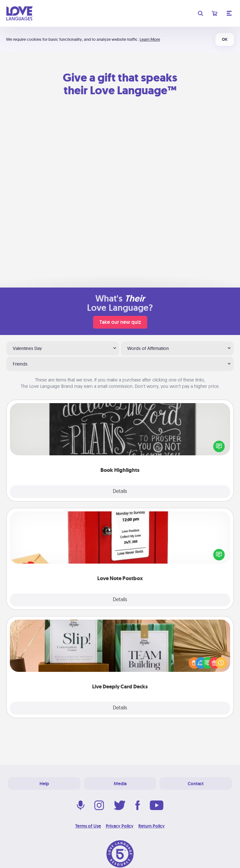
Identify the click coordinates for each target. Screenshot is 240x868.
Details (120, 492)
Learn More (150, 39)
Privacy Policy (120, 826)
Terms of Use (88, 826)
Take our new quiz (120, 322)
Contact (196, 784)
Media (120, 784)
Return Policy (152, 826)
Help (44, 784)
